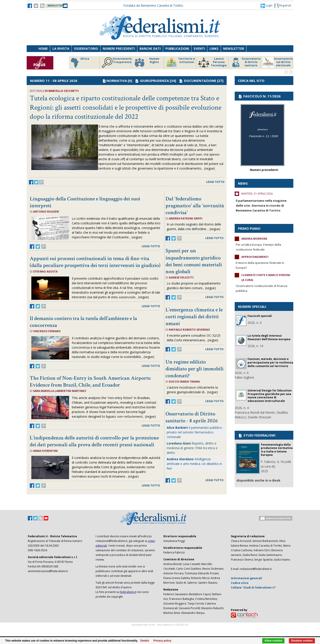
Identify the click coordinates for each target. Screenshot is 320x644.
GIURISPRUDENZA (154, 81)
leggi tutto (215, 182)
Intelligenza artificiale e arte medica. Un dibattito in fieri (194, 464)
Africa (79, 63)
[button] (266, 6)
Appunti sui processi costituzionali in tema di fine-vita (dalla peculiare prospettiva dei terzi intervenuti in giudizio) (95, 262)
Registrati (283, 6)
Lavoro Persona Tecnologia (212, 63)
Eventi (199, 48)
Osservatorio (86, 48)
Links (214, 48)
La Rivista (61, 48)
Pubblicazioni (177, 48)
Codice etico (240, 583)
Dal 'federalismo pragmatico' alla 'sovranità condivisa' (195, 206)
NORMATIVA (117, 81)
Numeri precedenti (119, 48)
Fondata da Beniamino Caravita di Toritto (153, 5)
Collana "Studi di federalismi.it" (253, 588)
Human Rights (147, 63)
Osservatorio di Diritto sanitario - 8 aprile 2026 (192, 417)
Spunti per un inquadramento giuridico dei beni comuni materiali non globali (194, 261)
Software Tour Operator (160, 630)
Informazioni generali (246, 578)
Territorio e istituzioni (180, 63)
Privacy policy (162, 641)
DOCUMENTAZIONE (200, 81)
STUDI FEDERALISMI (257, 435)
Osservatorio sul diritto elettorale (278, 63)
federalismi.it (128, 592)
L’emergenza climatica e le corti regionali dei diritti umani (194, 317)
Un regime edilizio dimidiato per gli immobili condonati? (195, 369)
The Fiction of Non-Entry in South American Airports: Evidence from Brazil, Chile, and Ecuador (90, 381)
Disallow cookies (302, 641)
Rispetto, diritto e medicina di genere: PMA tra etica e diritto (192, 448)
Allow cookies (273, 641)
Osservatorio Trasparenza (117, 63)
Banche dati (150, 48)
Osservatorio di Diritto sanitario (245, 63)
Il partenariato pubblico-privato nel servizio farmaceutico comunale (195, 432)
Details (145, 641)
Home (43, 48)
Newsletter (234, 48)
